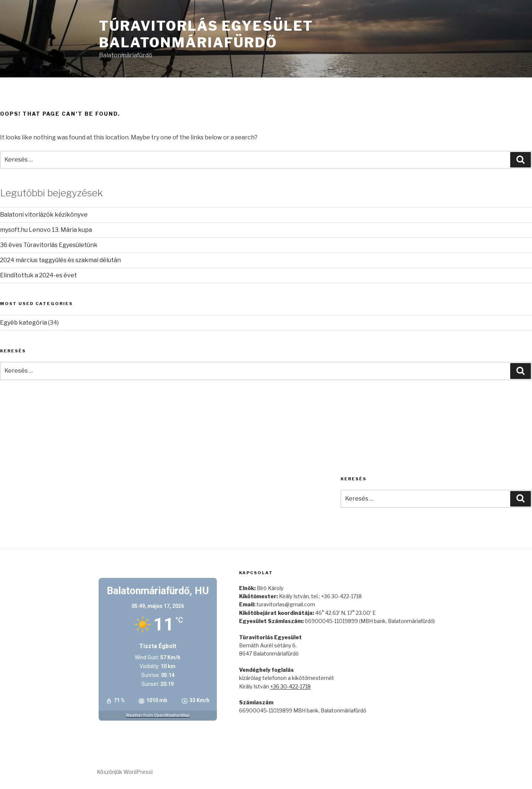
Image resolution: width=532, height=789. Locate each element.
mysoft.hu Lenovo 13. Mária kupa (46, 230)
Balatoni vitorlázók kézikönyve (44, 215)
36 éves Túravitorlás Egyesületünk (49, 245)
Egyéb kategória (23, 323)
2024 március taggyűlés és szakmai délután (60, 260)
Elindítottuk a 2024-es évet (38, 275)
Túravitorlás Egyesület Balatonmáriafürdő (206, 34)
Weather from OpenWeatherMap (158, 715)
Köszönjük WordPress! (125, 772)
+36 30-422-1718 (290, 686)
